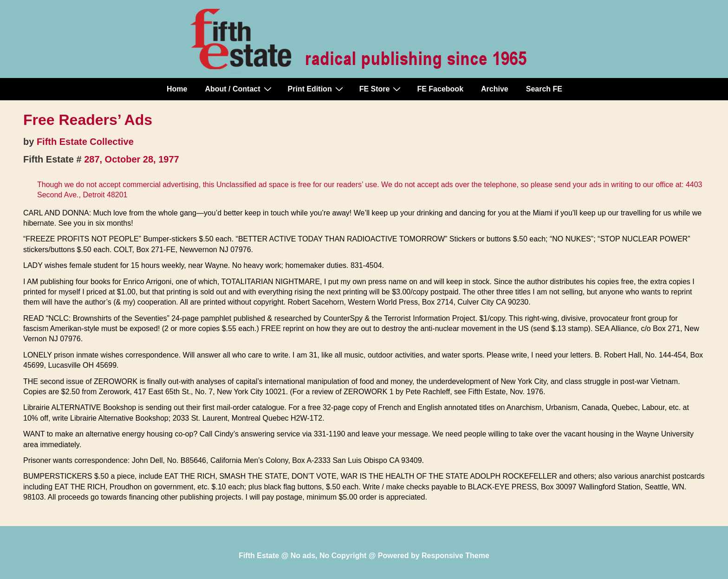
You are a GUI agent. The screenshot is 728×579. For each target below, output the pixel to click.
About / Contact (239, 89)
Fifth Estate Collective (85, 142)
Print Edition (317, 89)
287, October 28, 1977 (132, 159)
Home (177, 89)
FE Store (381, 89)
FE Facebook (440, 89)
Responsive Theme (455, 556)
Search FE (544, 89)
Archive (495, 89)
